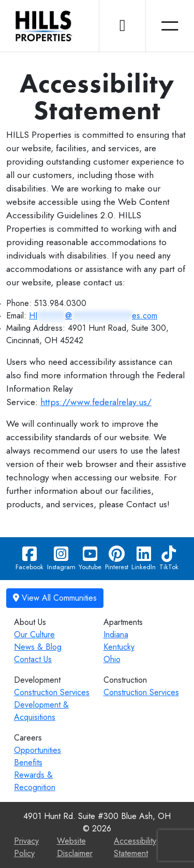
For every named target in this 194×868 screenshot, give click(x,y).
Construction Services (52, 692)
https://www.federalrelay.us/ (96, 402)
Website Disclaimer (75, 847)
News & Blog (38, 647)
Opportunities (38, 750)
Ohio (112, 659)
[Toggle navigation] (170, 26)
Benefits (28, 762)
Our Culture (34, 634)
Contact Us (33, 659)
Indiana (116, 634)
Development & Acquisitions (41, 711)
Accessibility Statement (135, 847)
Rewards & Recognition (35, 781)
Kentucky (119, 647)
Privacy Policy (26, 847)
